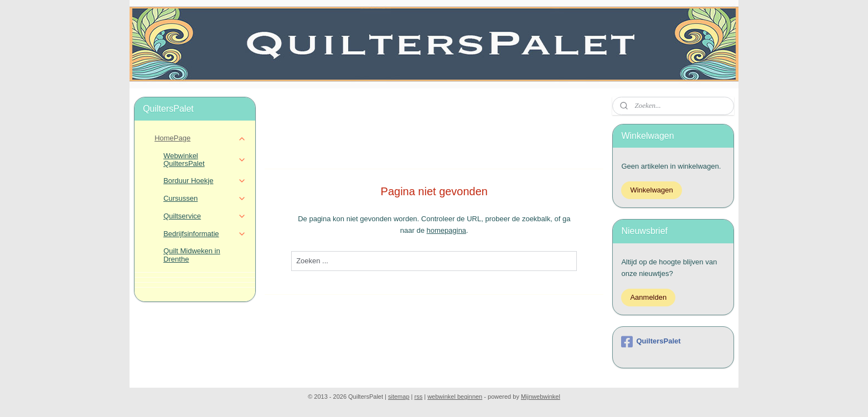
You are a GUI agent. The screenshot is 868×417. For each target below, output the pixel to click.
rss (419, 397)
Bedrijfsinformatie (205, 234)
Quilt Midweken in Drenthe (192, 255)
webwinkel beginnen (455, 397)
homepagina (446, 230)
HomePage (200, 138)
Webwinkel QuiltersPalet (205, 160)
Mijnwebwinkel (541, 397)
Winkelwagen (651, 190)
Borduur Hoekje (205, 181)
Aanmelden (648, 297)
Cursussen (205, 199)
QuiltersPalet (651, 342)
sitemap (399, 397)
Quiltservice (205, 216)
